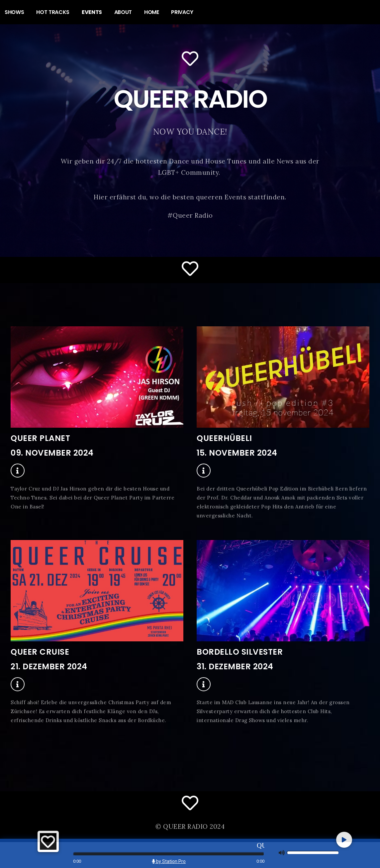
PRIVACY (182, 12)
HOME (152, 12)
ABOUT (123, 12)
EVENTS (92, 12)
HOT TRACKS (53, 12)
